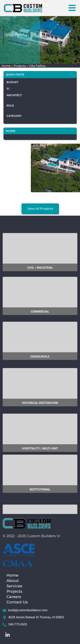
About (13, 581)
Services (14, 586)
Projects (20, 66)
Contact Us (17, 602)
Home (6, 66)
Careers (15, 597)
